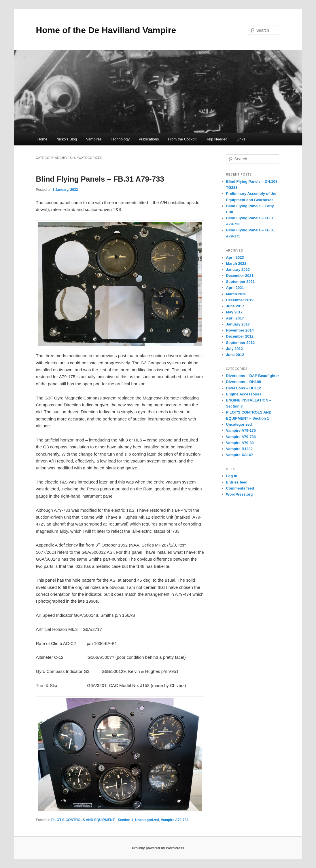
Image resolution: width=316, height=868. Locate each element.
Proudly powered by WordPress (158, 848)
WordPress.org (240, 494)
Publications (149, 139)
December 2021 (240, 276)
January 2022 (238, 270)
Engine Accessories (244, 394)
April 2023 (235, 257)
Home (42, 139)
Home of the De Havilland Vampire (106, 30)
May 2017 (234, 312)
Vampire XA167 (240, 455)
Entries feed (237, 482)
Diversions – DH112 (244, 388)
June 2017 (235, 306)
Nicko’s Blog (67, 139)
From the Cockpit (182, 139)
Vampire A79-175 (241, 430)
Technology (120, 139)
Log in (232, 476)
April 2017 (235, 318)
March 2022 (236, 263)
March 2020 (236, 294)
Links (241, 139)
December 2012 (240, 336)
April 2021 (235, 288)
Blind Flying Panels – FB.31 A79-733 (100, 179)
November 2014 (240, 330)
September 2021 (241, 282)
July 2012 (235, 349)
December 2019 (240, 300)
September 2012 (241, 343)
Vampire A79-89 (240, 443)
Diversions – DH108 (244, 382)
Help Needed (217, 139)
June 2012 (235, 355)
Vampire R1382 (240, 449)
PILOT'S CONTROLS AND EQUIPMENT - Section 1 (92, 820)
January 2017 (238, 324)
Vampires (94, 139)
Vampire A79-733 (175, 820)
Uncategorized (147, 820)
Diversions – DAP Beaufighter (253, 376)
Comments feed (240, 488)
